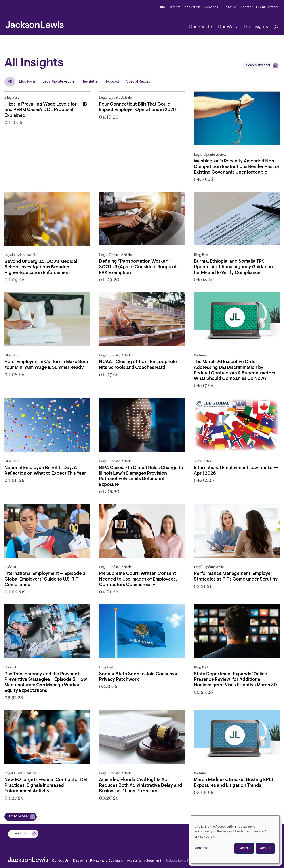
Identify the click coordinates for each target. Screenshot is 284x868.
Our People (200, 27)
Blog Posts (27, 82)
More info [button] (201, 848)
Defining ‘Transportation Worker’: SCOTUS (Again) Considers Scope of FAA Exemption (138, 267)
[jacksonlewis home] (35, 23)
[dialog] (235, 840)
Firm (162, 7)
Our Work (228, 27)
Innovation (192, 7)
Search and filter (258, 65)
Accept (265, 848)
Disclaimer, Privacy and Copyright (98, 860)
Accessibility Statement (144, 860)
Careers (175, 7)
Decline (244, 848)
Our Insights (256, 27)
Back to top (21, 834)
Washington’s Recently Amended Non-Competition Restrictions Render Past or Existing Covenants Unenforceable (237, 167)
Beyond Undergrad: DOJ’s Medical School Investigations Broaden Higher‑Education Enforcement (41, 267)
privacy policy (204, 837)
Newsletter (90, 82)
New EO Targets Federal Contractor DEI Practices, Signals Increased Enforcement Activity (46, 785)
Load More (18, 817)
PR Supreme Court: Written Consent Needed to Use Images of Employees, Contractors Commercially (138, 579)
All (10, 82)
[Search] (274, 27)
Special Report (138, 82)
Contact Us (60, 860)
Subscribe (229, 7)
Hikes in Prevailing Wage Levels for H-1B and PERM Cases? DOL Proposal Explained (46, 110)
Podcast (113, 82)
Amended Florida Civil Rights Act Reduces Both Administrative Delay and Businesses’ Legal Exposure (141, 785)
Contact (246, 7)
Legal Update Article (59, 82)
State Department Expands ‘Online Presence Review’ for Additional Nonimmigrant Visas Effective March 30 (235, 680)
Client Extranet (267, 7)
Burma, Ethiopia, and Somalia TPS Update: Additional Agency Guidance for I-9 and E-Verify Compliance (233, 267)
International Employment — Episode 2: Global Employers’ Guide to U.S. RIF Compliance (45, 579)
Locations (211, 7)
